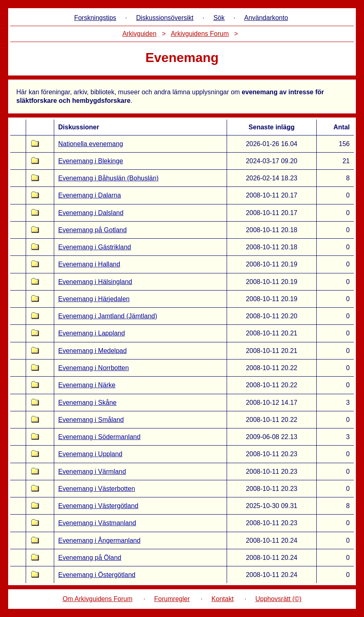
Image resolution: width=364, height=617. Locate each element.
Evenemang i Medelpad (93, 351)
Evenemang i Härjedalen (94, 299)
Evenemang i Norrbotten (94, 368)
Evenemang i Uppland (90, 454)
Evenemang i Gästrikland (95, 247)
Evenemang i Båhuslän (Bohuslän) (108, 178)
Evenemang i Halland (89, 264)
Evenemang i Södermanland (99, 437)
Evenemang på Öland (90, 558)
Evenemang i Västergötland (98, 506)
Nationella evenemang (91, 144)
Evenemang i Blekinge (91, 161)
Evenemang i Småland (91, 420)
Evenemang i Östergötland (97, 575)
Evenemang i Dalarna (90, 195)
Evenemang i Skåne (87, 403)
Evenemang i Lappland (92, 333)
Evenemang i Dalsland (91, 213)
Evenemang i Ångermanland (99, 540)
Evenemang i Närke (87, 385)
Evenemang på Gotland (93, 230)
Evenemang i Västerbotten (97, 489)
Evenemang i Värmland (92, 472)
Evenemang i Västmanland (97, 523)
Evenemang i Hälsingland (95, 282)
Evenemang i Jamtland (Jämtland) (108, 316)
